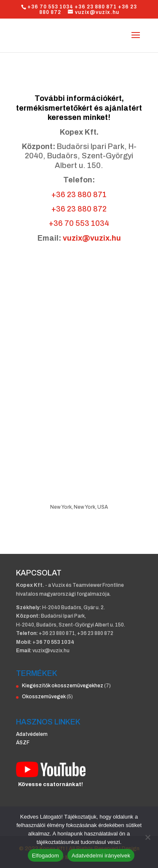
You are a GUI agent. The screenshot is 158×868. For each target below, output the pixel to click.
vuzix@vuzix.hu (92, 238)
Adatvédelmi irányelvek (101, 856)
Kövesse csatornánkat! (51, 784)
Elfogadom (46, 856)
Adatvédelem (32, 734)
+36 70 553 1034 (79, 223)
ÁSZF (23, 743)
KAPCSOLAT (39, 573)
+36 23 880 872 (79, 209)
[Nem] (147, 837)
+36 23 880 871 (79, 195)
